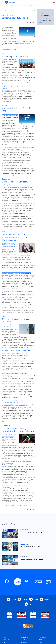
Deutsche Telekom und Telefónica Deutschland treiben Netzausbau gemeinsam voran (10, 245)
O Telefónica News (22, 6)
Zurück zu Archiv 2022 (7, 10)
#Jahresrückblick (13, 517)
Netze (5, 642)
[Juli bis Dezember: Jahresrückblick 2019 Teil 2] (27, 533)
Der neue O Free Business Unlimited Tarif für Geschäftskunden (18, 204)
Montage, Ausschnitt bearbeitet (25, 445)
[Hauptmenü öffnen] (2, 2)
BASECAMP (43, 638)
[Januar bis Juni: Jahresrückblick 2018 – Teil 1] (27, 560)
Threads (36, 599)
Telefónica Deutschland (13, 6)
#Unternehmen (19, 517)
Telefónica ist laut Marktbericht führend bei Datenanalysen (17, 272)
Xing (30, 604)
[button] (28, 22)
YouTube (47, 599)
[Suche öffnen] (50, 2)
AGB (40, 640)
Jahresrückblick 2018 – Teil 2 (38, 6)
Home (6, 638)
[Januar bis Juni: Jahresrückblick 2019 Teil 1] (27, 547)
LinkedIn (14, 599)
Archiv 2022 (29, 6)
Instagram (25, 599)
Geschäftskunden (25, 640)
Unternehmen (8, 640)
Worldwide (24, 642)
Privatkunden (24, 638)
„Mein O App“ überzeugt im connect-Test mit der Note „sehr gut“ (18, 188)
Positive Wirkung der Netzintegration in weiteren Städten (16, 350)
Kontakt (41, 642)
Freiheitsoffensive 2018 (20, 377)
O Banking (7, 465)
